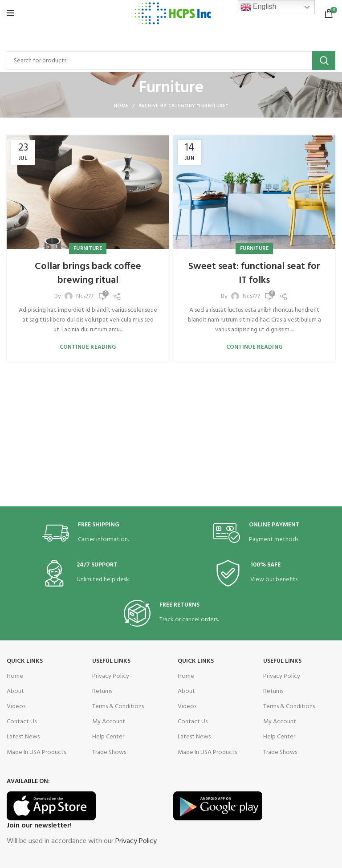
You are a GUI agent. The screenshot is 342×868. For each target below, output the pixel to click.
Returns (102, 691)
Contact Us (22, 722)
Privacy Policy (111, 676)
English (259, 7)
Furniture (88, 249)
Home (121, 106)
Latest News (23, 737)
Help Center (108, 737)
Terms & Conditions (118, 707)
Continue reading (88, 347)
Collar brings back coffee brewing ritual (88, 273)
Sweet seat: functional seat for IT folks (254, 273)
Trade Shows (109, 752)
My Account (109, 722)
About (15, 691)
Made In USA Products (36, 752)
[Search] (171, 61)
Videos (16, 707)
